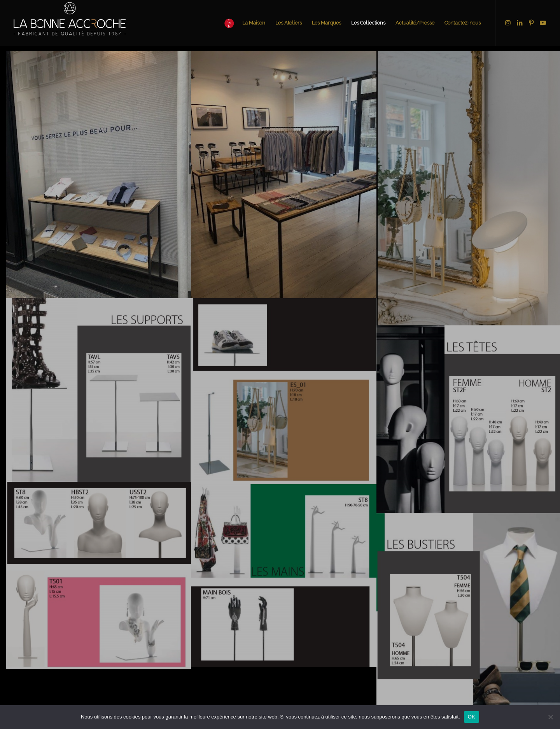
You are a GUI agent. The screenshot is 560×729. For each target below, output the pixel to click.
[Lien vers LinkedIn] (520, 23)
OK (472, 717)
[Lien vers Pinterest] (531, 23)
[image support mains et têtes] (98, 576)
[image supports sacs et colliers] (283, 576)
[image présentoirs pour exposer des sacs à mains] (283, 391)
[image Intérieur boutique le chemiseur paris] (283, 175)
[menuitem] (242, 23)
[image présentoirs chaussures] (98, 390)
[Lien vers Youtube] (543, 23)
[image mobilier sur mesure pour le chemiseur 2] (98, 175)
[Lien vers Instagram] (508, 23)
